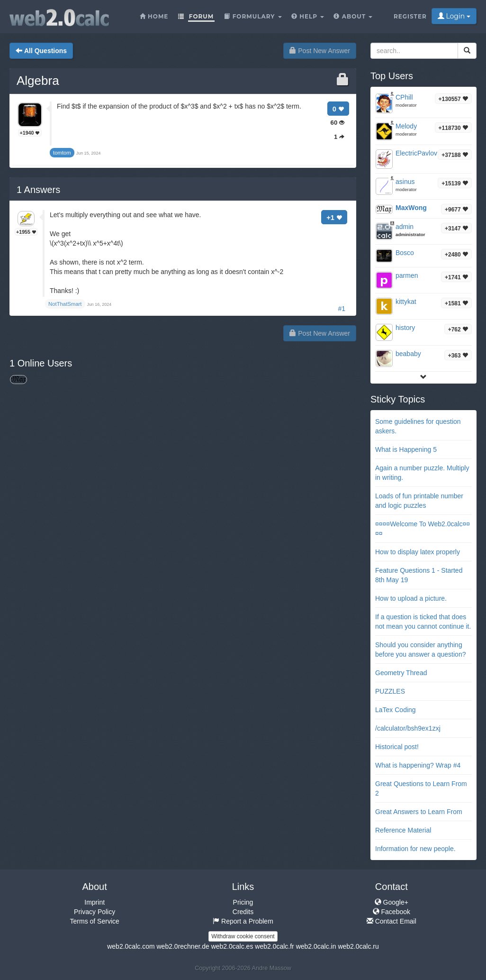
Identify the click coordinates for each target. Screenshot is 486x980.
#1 (342, 309)
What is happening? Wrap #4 (418, 765)
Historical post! (397, 747)
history (405, 328)
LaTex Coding (396, 710)
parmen (407, 275)
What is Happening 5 (406, 449)
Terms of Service (95, 921)
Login (454, 16)
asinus (405, 182)
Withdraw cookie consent (243, 936)
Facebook (391, 912)
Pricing (243, 902)
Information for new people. (415, 849)
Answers (38, 190)
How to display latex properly (418, 552)
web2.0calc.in (316, 946)
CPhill (404, 97)
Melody (406, 126)
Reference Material (403, 830)
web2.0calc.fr (274, 946)
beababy (408, 354)
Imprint (94, 902)
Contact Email (391, 921)
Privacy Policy (94, 912)
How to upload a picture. (411, 598)
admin (405, 227)
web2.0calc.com (131, 946)
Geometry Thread (401, 673)
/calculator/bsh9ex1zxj (408, 728)
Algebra (38, 81)
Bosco (405, 253)
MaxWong (411, 208)
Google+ (391, 902)
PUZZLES (390, 691)
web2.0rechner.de (183, 946)
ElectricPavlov (416, 153)
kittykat (406, 302)
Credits (243, 912)
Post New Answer (320, 51)
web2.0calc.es (232, 946)
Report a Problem (243, 921)
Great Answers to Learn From (419, 812)
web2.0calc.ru (358, 946)
